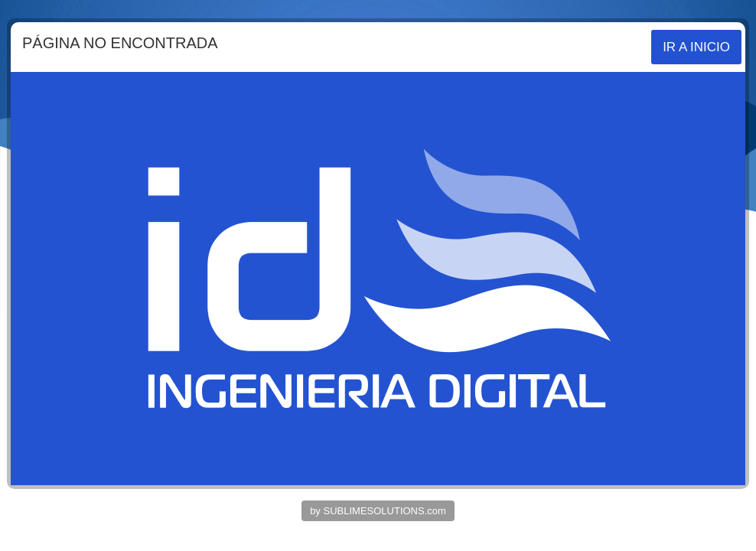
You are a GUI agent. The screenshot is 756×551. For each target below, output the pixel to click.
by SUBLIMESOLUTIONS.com (378, 511)
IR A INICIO (696, 47)
